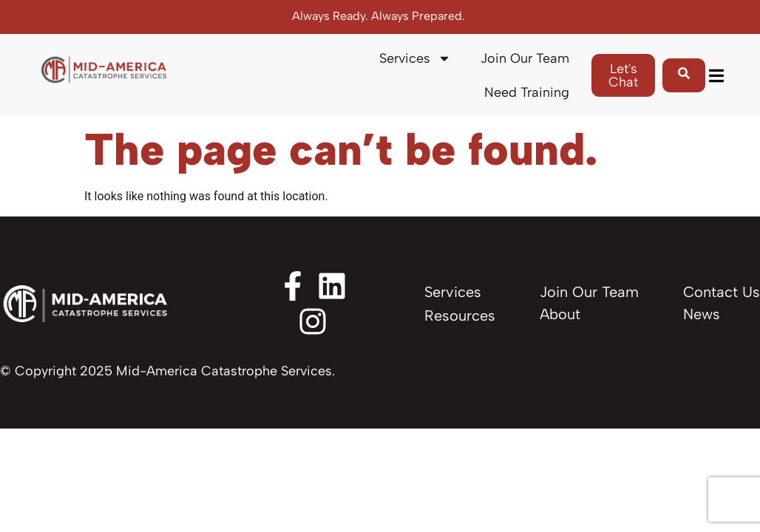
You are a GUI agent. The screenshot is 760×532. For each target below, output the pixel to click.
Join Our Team (525, 58)
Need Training (527, 92)
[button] (716, 76)
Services (415, 58)
